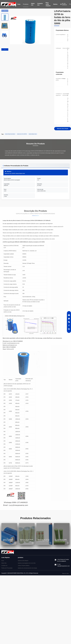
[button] (5, 49)
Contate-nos (4, 566)
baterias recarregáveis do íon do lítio (27, 563)
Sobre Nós (4, 563)
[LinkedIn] (69, 329)
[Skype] (69, 322)
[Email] (69, 315)
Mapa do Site (65, 573)
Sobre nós (33, 4)
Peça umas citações (48, 4)
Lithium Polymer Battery (24, 566)
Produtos (26, 4)
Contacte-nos (40, 4)
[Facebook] (69, 325)
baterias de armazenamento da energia (27, 568)
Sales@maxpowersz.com (63, 566)
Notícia (55, 4)
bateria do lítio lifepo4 (23, 561)
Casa (19, 4)
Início (3, 561)
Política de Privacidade (7, 568)
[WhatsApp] (69, 319)
